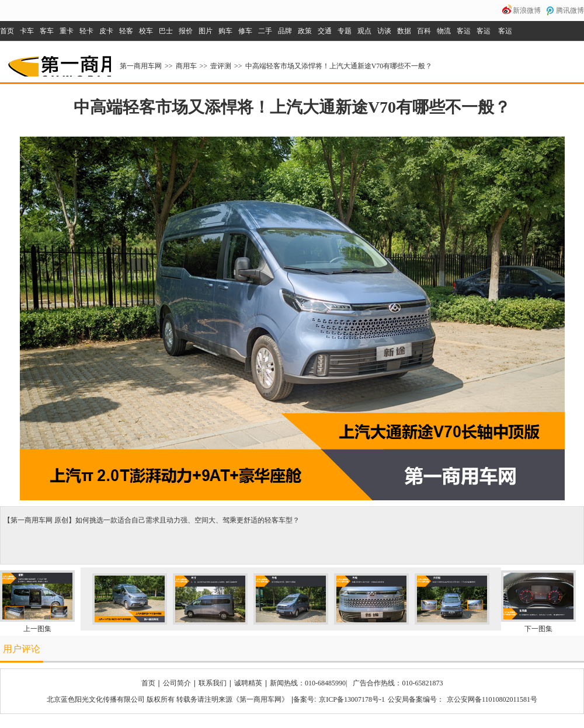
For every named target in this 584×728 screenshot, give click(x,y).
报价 (186, 31)
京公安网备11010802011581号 (492, 699)
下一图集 (538, 629)
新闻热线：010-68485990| (308, 683)
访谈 (384, 31)
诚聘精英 (248, 683)
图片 (206, 31)
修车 (245, 31)
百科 (424, 31)
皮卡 (106, 31)
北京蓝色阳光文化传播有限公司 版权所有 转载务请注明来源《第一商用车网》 (168, 699)
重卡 (67, 31)
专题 (345, 31)
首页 (7, 31)
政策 (305, 31)
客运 (464, 31)
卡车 (27, 31)
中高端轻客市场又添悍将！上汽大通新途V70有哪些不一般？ (339, 66)
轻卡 (86, 31)
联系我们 (213, 683)
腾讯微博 (570, 11)
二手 (265, 31)
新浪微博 (527, 11)
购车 (225, 31)
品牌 (285, 31)
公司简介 (177, 683)
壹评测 (221, 66)
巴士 (166, 31)
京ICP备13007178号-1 (352, 699)
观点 (364, 31)
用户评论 (22, 649)
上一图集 (37, 629)
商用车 (186, 66)
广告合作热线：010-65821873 (398, 683)
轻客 (126, 31)
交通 (325, 31)
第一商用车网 (58, 62)
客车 (47, 31)
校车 (146, 31)
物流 (444, 31)
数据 (404, 31)
